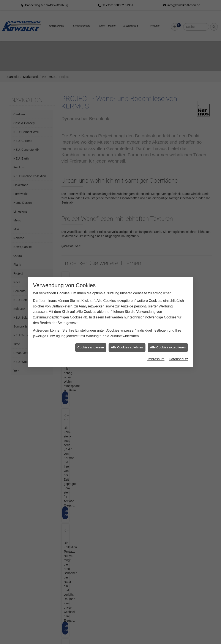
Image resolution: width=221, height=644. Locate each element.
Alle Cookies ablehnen (127, 347)
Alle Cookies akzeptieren (168, 347)
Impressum (156, 359)
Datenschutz (178, 359)
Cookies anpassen (91, 347)
